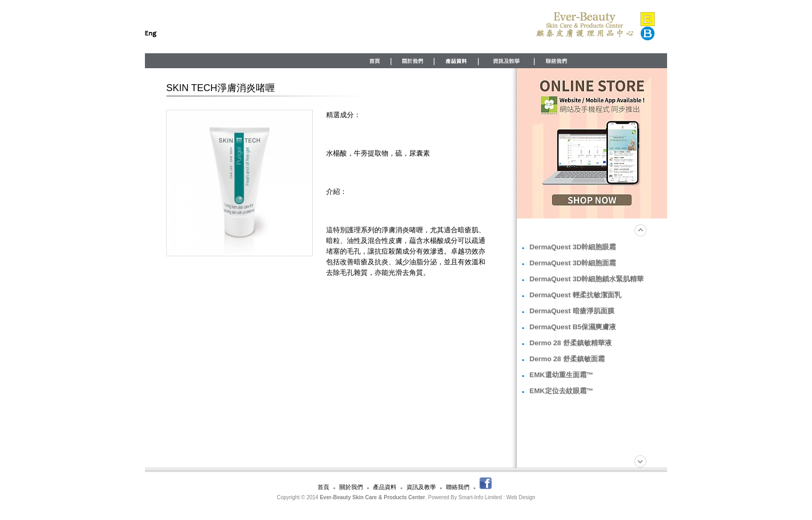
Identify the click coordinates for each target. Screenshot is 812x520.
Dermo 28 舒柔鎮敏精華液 (571, 343)
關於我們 (351, 487)
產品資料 (385, 487)
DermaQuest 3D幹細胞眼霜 (573, 247)
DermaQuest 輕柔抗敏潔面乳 (575, 295)
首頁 (323, 487)
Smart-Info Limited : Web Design (497, 497)
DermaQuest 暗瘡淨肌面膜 (572, 311)
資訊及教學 (421, 487)
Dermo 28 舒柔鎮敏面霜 (567, 359)
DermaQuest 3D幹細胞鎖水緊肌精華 (587, 279)
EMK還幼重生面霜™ (562, 375)
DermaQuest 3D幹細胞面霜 (573, 263)
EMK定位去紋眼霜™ (562, 391)
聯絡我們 (458, 487)
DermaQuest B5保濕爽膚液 (573, 327)
